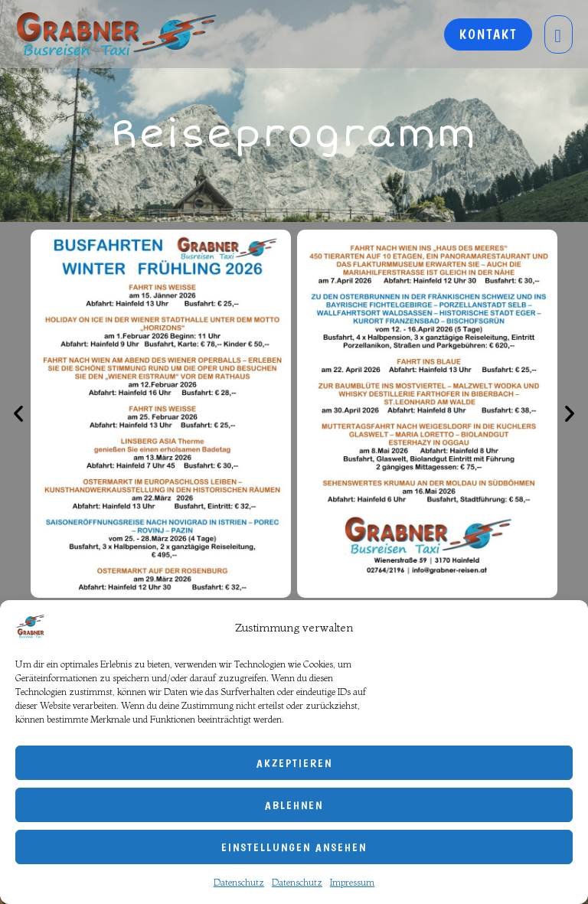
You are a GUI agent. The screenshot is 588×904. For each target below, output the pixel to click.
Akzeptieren (294, 763)
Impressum (352, 882)
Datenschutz (239, 882)
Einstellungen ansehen (294, 847)
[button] (18, 413)
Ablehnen (294, 805)
